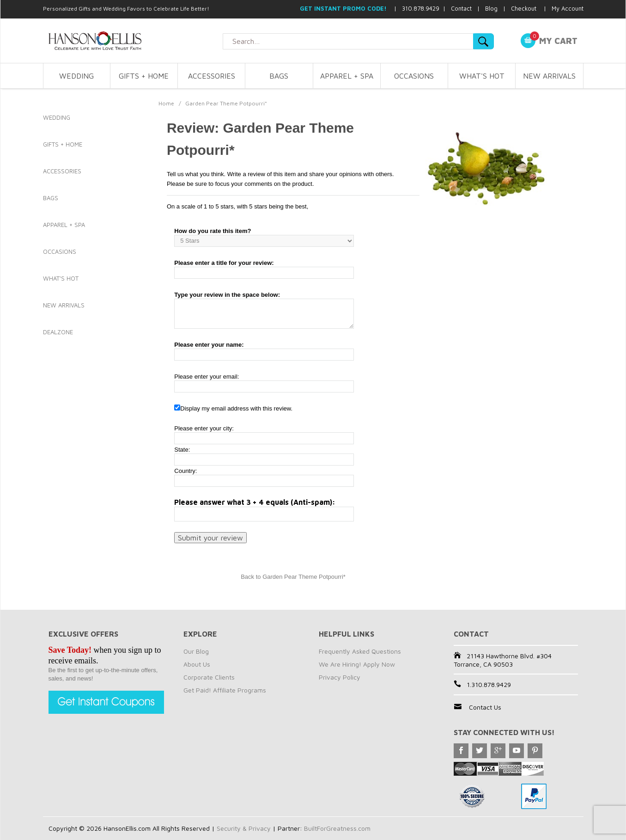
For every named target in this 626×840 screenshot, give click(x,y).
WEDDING (76, 76)
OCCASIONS (414, 76)
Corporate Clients (209, 677)
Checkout (524, 8)
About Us (197, 664)
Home (166, 103)
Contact (461, 8)
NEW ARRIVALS (549, 76)
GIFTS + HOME (144, 76)
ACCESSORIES (212, 76)
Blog (491, 8)
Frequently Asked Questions (360, 651)
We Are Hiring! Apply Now (357, 664)
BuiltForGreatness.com (337, 828)
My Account (568, 8)
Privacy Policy (340, 677)
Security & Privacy (244, 828)
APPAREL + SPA (347, 76)
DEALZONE (58, 332)
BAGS (279, 76)
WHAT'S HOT (482, 76)
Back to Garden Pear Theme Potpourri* (293, 577)
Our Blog (196, 651)
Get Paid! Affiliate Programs (225, 690)
